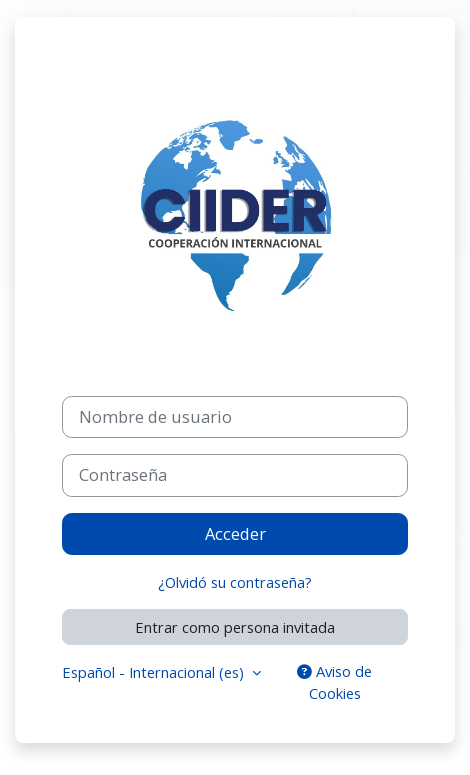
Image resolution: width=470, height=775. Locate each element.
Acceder (235, 534)
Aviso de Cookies (334, 682)
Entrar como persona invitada (235, 627)
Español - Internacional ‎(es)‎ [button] (155, 672)
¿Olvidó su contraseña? (235, 582)
